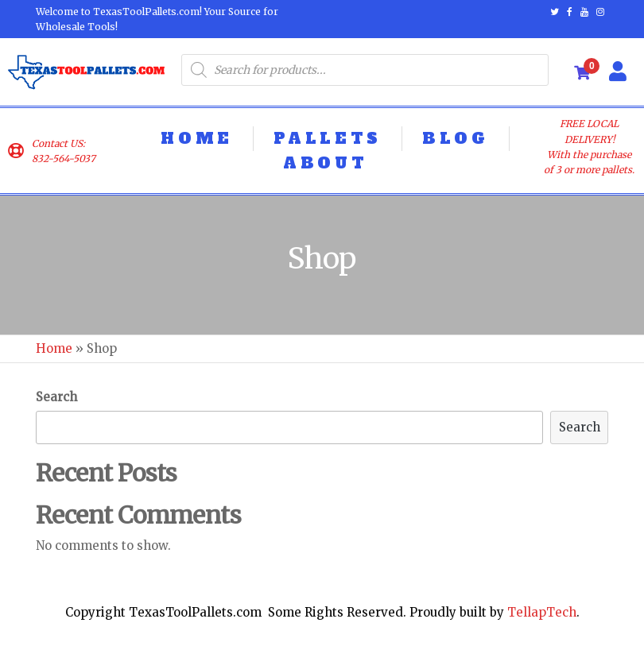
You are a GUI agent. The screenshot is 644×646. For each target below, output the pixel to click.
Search (56, 397)
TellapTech (542, 612)
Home (54, 348)
